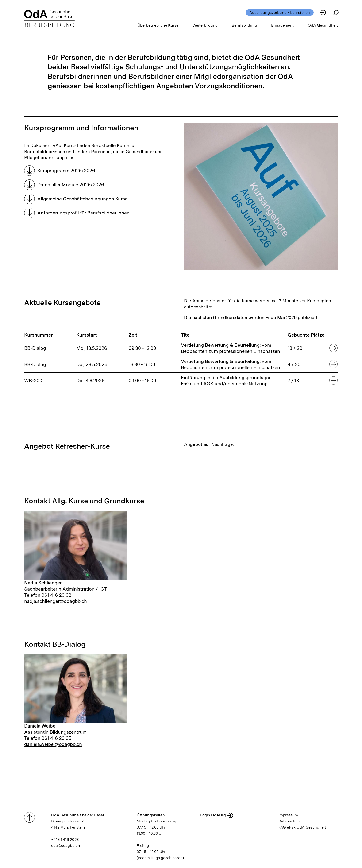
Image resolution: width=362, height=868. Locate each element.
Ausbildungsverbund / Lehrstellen (280, 12)
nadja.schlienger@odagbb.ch (56, 601)
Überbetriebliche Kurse (158, 25)
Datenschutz (290, 821)
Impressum (288, 815)
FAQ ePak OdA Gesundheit (302, 827)
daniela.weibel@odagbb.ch (53, 744)
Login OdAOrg (213, 815)
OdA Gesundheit (323, 25)
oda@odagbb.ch (66, 846)
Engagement (283, 25)
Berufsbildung (244, 25)
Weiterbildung (205, 25)
